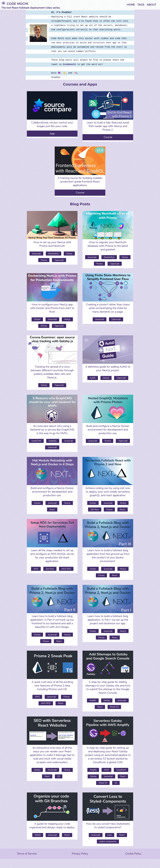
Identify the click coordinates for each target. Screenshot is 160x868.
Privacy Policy (80, 854)
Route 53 (114, 707)
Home (131, 5)
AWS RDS (66, 569)
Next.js (69, 254)
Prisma (44, 260)
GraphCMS (36, 441)
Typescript (59, 260)
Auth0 (93, 378)
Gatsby (44, 385)
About (152, 5)
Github (38, 835)
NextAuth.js (53, 254)
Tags (141, 5)
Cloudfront (121, 770)
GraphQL (53, 441)
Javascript (36, 254)
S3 (59, 776)
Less (110, 835)
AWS (36, 569)
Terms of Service (27, 854)
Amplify (93, 700)
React (52, 510)
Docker (37, 319)
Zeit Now (95, 510)
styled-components (108, 841)
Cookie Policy (133, 854)
